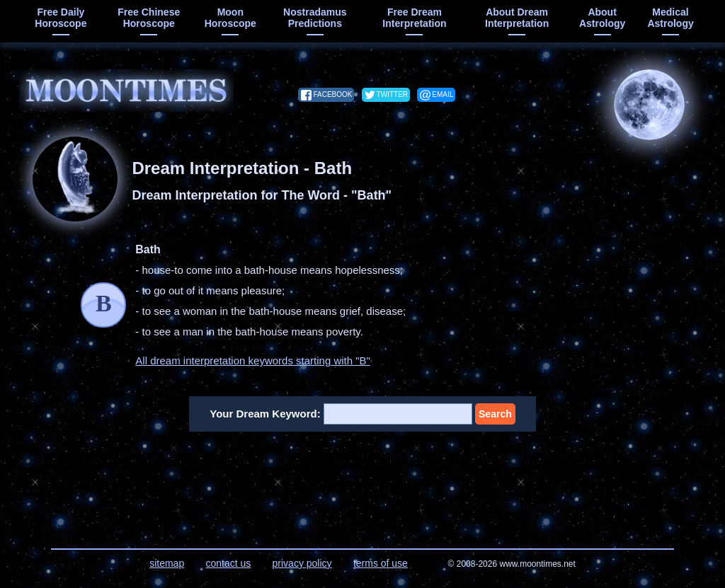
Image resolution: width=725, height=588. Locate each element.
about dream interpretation (517, 18)
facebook (332, 94)
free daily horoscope (61, 18)
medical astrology (670, 18)
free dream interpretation (414, 18)
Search (495, 414)
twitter (392, 94)
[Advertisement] (363, 481)
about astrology (602, 18)
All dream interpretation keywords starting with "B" (253, 361)
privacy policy (302, 563)
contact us (228, 563)
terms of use (381, 563)
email (443, 94)
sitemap (167, 563)
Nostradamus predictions (315, 18)
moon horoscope (230, 18)
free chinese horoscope (149, 18)
